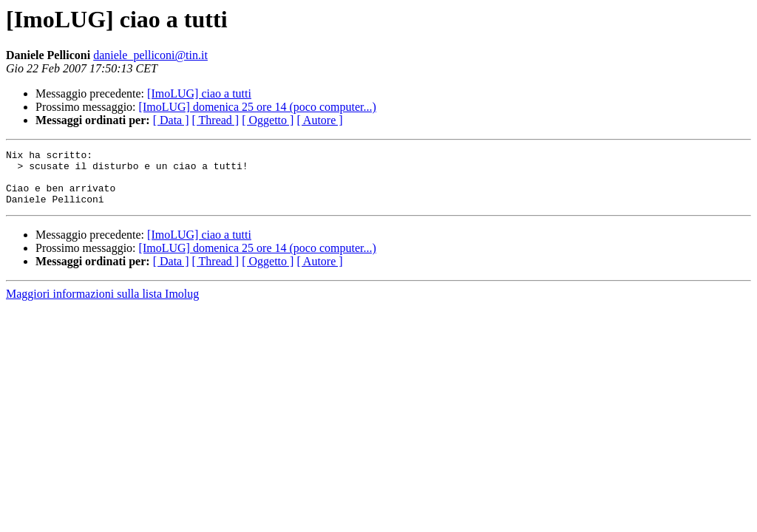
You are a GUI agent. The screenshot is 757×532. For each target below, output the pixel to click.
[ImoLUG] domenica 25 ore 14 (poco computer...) (258, 107)
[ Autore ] (319, 120)
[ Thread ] (216, 120)
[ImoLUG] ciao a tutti (199, 93)
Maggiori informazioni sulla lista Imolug (102, 305)
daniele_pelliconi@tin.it (150, 55)
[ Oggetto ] (268, 120)
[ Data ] (171, 120)
